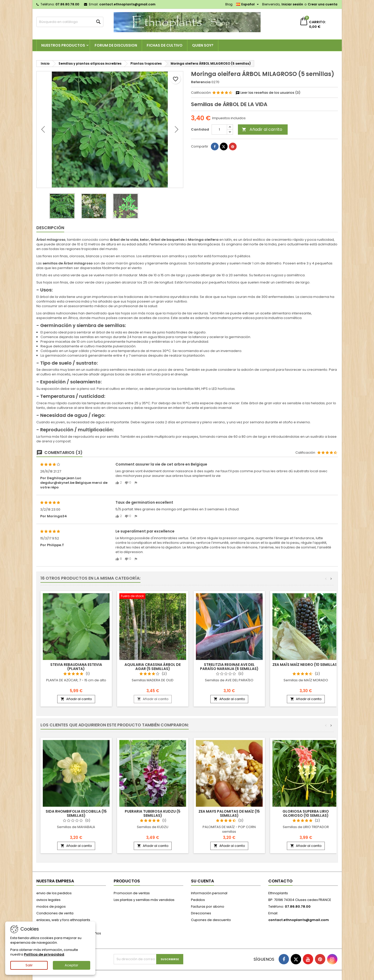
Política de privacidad (44, 954)
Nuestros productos (63, 45)
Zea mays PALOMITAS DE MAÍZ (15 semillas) (229, 813)
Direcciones (201, 913)
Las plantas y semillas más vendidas (144, 900)
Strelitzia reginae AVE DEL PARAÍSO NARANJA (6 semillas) (229, 667)
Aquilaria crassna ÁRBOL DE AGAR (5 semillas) (153, 667)
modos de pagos (51, 906)
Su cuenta (202, 881)
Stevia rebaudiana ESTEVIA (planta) (76, 667)
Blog (229, 4)
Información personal (209, 893)
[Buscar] (70, 22)
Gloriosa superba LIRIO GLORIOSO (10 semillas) (306, 813)
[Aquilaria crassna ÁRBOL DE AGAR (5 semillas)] (153, 597)
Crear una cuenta (323, 4)
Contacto (280, 881)
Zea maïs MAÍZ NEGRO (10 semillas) (306, 665)
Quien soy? (203, 45)
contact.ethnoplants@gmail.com (127, 4)
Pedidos (198, 900)
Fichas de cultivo (165, 45)
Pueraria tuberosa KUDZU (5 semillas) (153, 813)
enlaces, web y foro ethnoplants (63, 920)
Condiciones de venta (55, 913)
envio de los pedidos (54, 893)
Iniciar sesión (292, 4)
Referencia (201, 82)
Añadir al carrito (262, 129)
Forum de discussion (116, 45)
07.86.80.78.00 (67, 4)
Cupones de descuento (211, 920)
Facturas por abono (208, 906)
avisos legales (48, 900)
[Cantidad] (219, 130)
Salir (29, 965)
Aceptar (72, 965)
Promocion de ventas (132, 893)
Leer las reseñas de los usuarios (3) (268, 93)
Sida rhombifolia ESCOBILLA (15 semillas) (76, 813)
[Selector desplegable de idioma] (248, 4)
